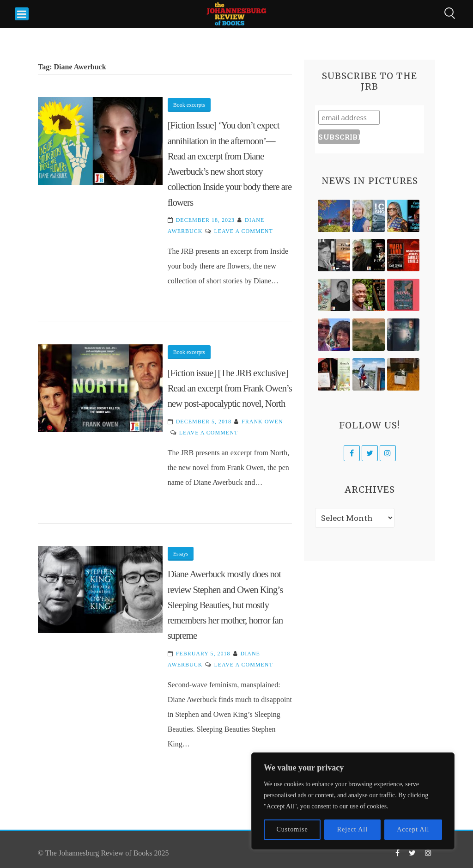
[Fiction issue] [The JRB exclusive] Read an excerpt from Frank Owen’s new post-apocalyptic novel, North (230, 388)
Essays (181, 554)
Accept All (413, 829)
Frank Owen (262, 422)
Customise (292, 829)
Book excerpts (189, 105)
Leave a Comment (243, 231)
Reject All (352, 829)
